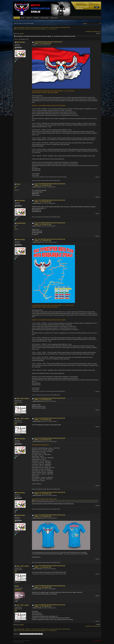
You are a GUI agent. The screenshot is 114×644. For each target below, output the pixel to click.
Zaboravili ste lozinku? (82, 7)
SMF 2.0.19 (15, 641)
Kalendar (36, 18)
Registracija (54, 18)
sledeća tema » (97, 32)
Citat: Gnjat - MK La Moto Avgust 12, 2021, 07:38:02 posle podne (44, 499)
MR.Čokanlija (21, 42)
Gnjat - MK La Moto (23, 398)
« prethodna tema (89, 32)
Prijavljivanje (45, 18)
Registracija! (80, 8)
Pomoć (23, 18)
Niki (17, 586)
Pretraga (29, 18)
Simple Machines (27, 641)
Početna (17, 18)
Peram (18, 184)
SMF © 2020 (21, 641)
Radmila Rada (21, 223)
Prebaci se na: (17, 634)
